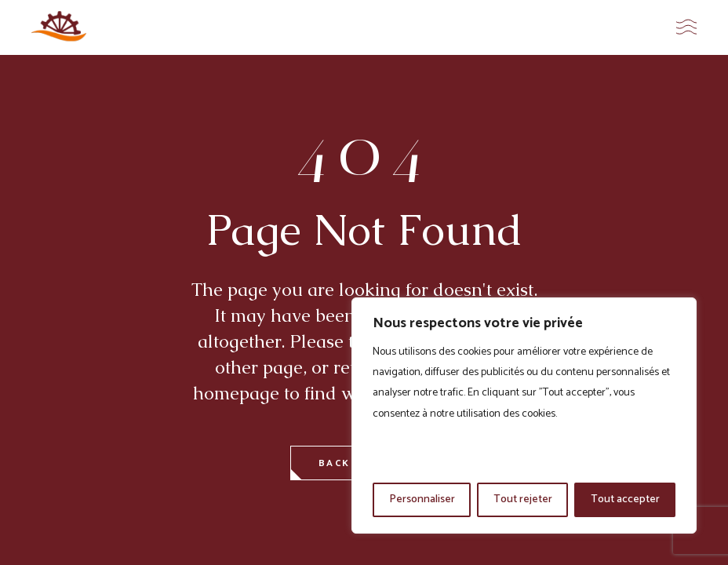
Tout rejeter (523, 499)
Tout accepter (625, 499)
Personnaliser (422, 499)
